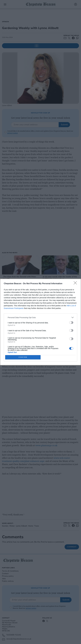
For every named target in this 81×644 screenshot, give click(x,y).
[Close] (76, 284)
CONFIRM (23, 357)
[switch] (71, 323)
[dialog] (40, 322)
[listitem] (40, 317)
